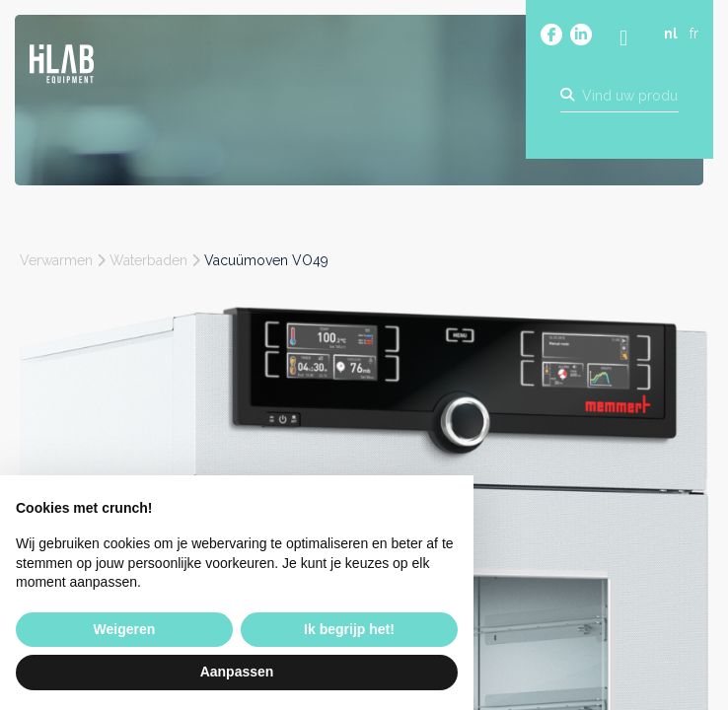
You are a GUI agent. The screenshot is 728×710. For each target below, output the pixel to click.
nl (671, 36)
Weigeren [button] (125, 629)
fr (694, 36)
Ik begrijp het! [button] (349, 629)
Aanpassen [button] (237, 672)
